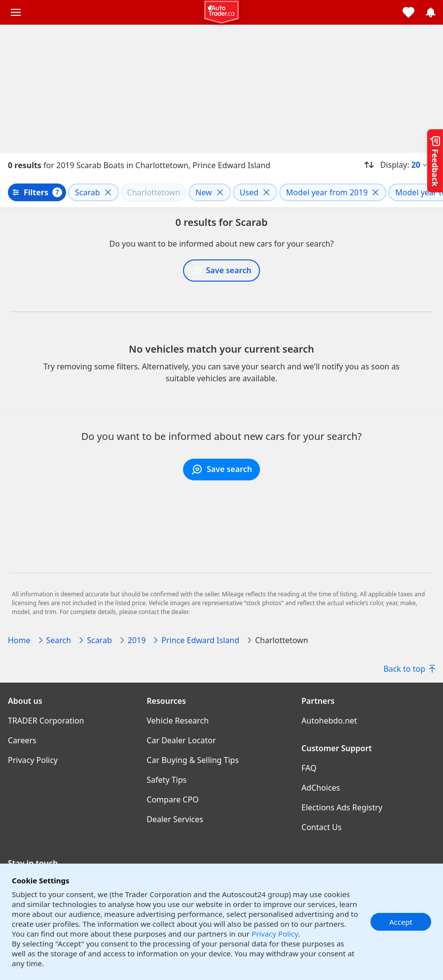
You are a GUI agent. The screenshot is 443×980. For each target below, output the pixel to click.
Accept (401, 922)
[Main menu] (16, 12)
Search (59, 640)
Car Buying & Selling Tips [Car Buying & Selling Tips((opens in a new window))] (193, 760)
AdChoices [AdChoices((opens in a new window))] (321, 788)
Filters (36, 192)
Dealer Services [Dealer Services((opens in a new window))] (175, 819)
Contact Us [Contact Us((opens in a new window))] (321, 827)
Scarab (99, 640)
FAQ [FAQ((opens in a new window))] (309, 768)
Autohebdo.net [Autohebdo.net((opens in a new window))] (329, 721)
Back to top (409, 669)
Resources (166, 701)
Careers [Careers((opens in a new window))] (22, 740)
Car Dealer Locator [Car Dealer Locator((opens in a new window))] (181, 740)
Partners (318, 701)
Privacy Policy (275, 934)
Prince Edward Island (200, 640)
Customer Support (337, 748)
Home (19, 640)
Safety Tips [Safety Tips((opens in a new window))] (166, 780)
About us (25, 701)
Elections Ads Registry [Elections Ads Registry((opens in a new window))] (342, 807)
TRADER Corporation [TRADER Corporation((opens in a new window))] (46, 721)
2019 (137, 640)
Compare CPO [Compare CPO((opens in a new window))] (172, 799)
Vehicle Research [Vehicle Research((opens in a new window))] (178, 721)
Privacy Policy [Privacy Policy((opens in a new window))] (33, 760)
